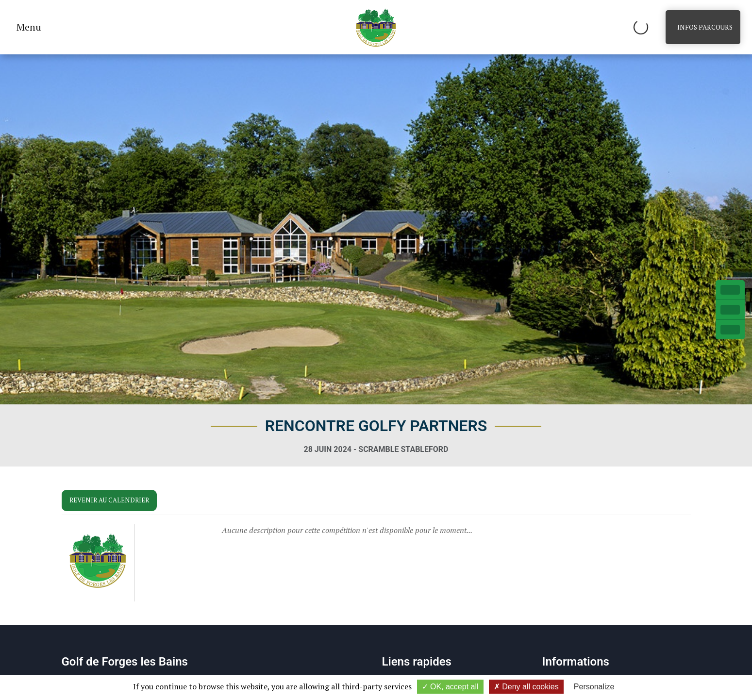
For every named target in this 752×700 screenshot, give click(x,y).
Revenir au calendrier (109, 500)
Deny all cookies (526, 687)
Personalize (594, 687)
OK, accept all (450, 687)
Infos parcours (705, 27)
